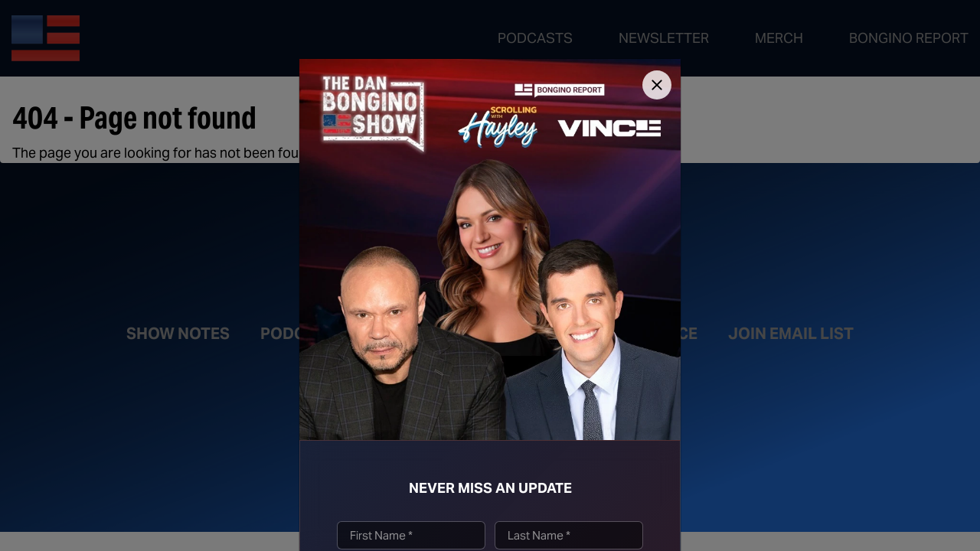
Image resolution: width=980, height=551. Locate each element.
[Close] (657, 85)
